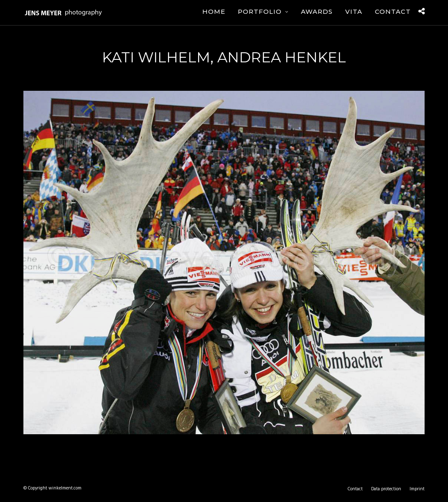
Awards (317, 12)
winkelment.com (65, 488)
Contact (393, 12)
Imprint (417, 489)
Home (214, 12)
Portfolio (260, 12)
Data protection (386, 489)
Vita (354, 12)
